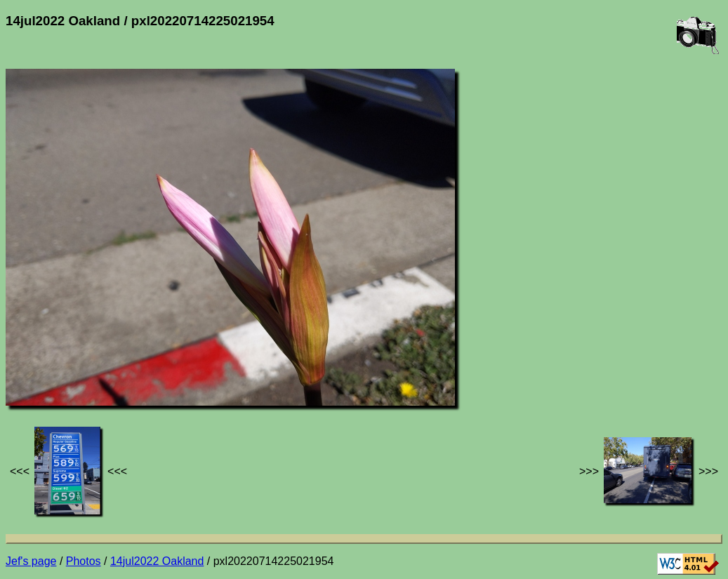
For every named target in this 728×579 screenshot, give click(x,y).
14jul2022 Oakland (157, 561)
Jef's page (31, 561)
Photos (84, 561)
